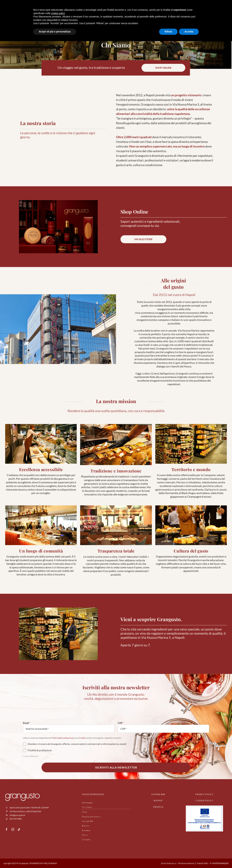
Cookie (82, 738)
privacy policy (204, 794)
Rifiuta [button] (168, 32)
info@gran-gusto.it (17, 815)
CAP (121, 723)
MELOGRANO (50, 863)
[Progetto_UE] (204, 807)
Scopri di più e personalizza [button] (55, 32)
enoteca (158, 807)
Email (27, 723)
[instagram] (13, 829)
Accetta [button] (189, 32)
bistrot (158, 800)
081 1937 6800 (16, 819)
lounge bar (158, 794)
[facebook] (7, 829)
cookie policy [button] (58, 13)
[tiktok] (19, 829)
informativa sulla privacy (63, 738)
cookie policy (204, 800)
